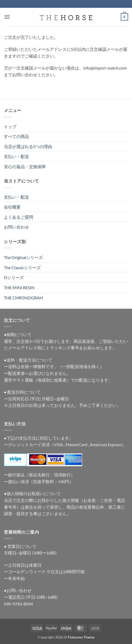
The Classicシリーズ (22, 267)
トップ (10, 126)
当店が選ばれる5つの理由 (28, 146)
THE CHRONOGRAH (23, 298)
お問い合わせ (16, 227)
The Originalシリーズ (23, 257)
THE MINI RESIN (19, 288)
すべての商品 (16, 136)
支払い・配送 (16, 156)
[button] (7, 17)
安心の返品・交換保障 (25, 166)
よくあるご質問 (19, 217)
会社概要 (12, 207)
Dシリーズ (14, 277)
